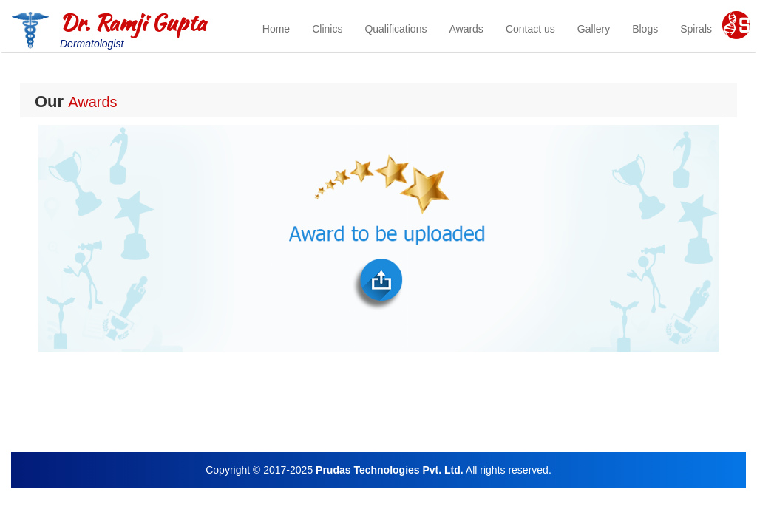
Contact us (530, 29)
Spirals (696, 29)
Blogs (645, 29)
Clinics (327, 29)
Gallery (594, 29)
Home (276, 29)
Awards (466, 29)
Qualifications (396, 29)
